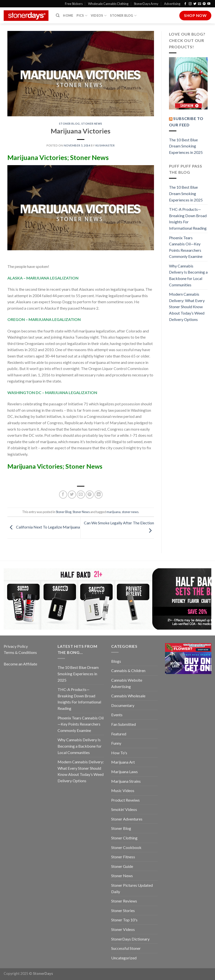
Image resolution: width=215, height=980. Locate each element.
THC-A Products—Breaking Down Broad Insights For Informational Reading (188, 219)
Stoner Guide (122, 866)
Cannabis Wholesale (128, 696)
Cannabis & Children (128, 670)
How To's (119, 753)
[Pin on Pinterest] (90, 495)
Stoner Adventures (127, 819)
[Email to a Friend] (81, 495)
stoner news (130, 512)
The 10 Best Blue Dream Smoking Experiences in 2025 (186, 146)
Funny (116, 743)
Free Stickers (74, 4)
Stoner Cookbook (126, 847)
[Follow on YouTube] (209, 4)
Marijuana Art (123, 762)
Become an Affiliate (20, 664)
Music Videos (123, 790)
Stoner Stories (123, 910)
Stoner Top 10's (124, 920)
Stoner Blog (123, 16)
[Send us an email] (200, 4)
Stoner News (92, 124)
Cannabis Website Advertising (127, 683)
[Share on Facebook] (63, 495)
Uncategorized (124, 958)
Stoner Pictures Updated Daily (132, 888)
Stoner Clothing (124, 838)
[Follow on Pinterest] (204, 4)
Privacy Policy (16, 646)
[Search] (58, 15)
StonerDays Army (146, 4)
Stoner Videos (123, 929)
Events (117, 715)
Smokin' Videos (124, 809)
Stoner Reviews (124, 901)
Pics (82, 16)
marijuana (114, 512)
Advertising (172, 4)
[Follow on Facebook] (185, 4)
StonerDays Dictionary (130, 939)
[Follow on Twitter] (195, 4)
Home (68, 15)
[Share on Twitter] (72, 495)
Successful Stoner (126, 948)
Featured (119, 734)
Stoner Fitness (123, 857)
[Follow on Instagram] (190, 4)
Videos (99, 16)
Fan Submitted (123, 724)
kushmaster (105, 145)
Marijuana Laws (124, 772)
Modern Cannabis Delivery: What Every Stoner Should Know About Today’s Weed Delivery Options (187, 307)
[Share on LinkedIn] (99, 495)
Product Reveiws (125, 800)
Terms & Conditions (20, 652)
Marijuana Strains (126, 781)
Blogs (116, 661)
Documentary (123, 705)
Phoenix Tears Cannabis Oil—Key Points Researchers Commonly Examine (186, 247)
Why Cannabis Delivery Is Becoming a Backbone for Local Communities (188, 275)
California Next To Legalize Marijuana (44, 527)
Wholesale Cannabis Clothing (108, 4)
